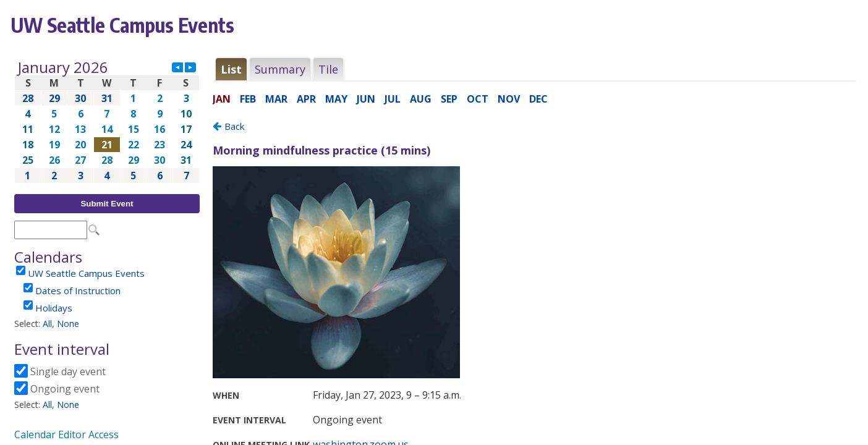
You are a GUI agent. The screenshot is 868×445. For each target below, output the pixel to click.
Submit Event (107, 204)
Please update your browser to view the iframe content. (107, 121)
